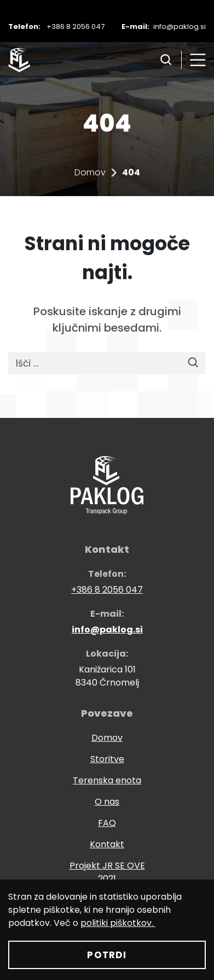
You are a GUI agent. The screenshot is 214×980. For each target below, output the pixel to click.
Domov (90, 172)
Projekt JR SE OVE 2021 (107, 872)
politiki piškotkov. (118, 923)
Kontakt (107, 844)
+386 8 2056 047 (76, 26)
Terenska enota (107, 780)
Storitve (107, 759)
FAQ (107, 823)
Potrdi (107, 955)
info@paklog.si (180, 26)
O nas (107, 802)
